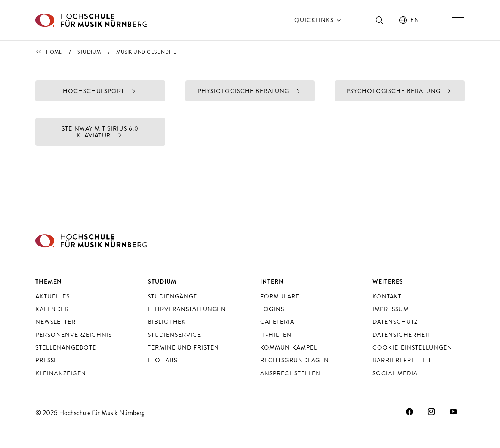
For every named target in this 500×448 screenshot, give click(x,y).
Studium (89, 52)
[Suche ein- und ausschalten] (380, 20)
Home (54, 52)
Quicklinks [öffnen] (319, 20)
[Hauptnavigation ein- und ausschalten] (458, 20)
